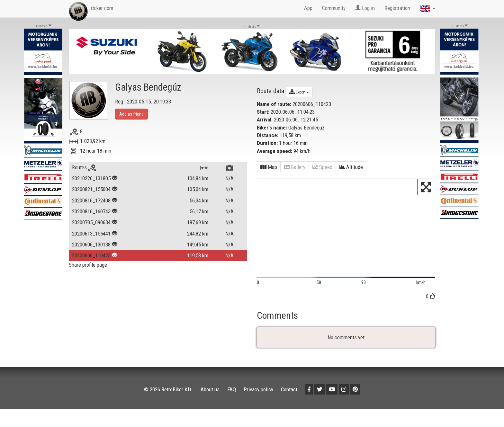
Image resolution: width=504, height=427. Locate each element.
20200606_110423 (91, 255)
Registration (397, 8)
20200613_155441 (91, 234)
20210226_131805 (91, 178)
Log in (365, 8)
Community (334, 8)
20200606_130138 (91, 245)
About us (210, 389)
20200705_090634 (91, 222)
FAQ (232, 389)
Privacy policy (258, 389)
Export (299, 92)
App (308, 8)
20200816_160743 (91, 211)
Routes (84, 167)
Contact (289, 389)
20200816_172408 (91, 200)
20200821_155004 (91, 189)
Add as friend (131, 114)
